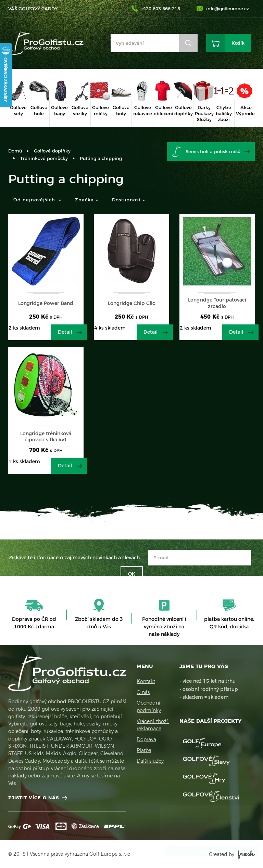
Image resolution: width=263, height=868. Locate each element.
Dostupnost (129, 200)
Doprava (146, 739)
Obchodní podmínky (149, 707)
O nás (143, 692)
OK (132, 574)
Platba (144, 750)
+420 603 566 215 (161, 9)
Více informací (190, 837)
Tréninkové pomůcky (44, 158)
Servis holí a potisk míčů (213, 151)
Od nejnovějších (37, 200)
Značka (87, 200)
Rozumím (205, 851)
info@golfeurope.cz (228, 9)
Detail (65, 332)
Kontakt (146, 681)
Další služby (150, 761)
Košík (238, 43)
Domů (15, 151)
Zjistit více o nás (34, 798)
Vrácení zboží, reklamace (153, 725)
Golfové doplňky (52, 151)
